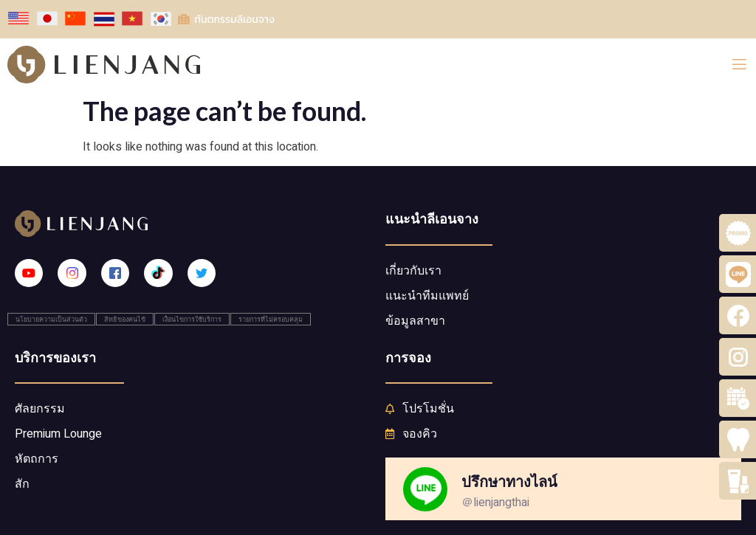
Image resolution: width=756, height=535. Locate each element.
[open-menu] (739, 65)
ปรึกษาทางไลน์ (509, 481)
